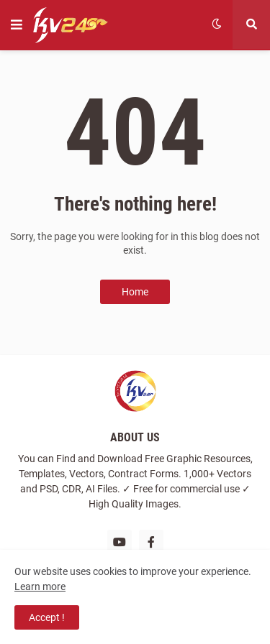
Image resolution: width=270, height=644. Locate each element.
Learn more (40, 586)
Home (135, 292)
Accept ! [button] (47, 617)
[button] (17, 25)
